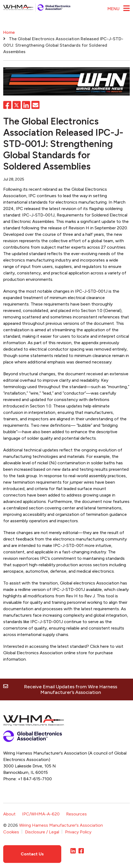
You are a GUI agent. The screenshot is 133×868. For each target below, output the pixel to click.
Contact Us (32, 854)
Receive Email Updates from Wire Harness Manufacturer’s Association (71, 689)
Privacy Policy (78, 832)
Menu (114, 9)
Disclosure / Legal (42, 832)
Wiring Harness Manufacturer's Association (61, 825)
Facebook (7, 105)
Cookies (11, 832)
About (9, 814)
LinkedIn (26, 105)
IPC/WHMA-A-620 (41, 814)
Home (9, 32)
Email (35, 105)
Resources (76, 814)
